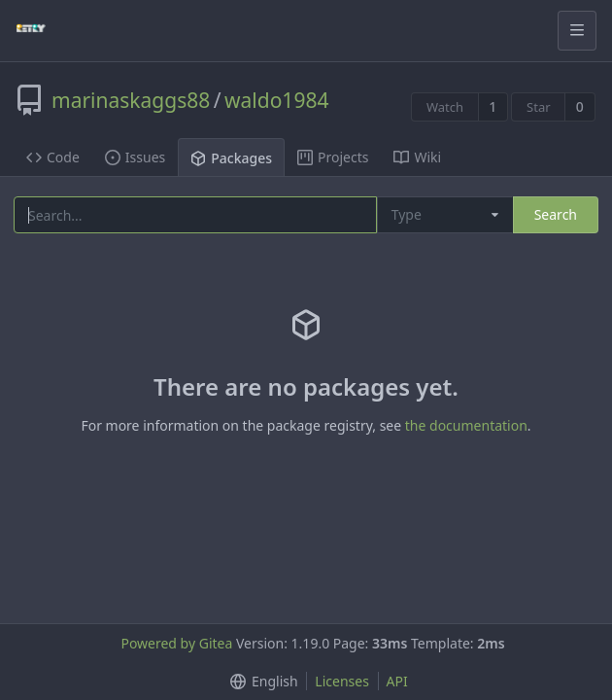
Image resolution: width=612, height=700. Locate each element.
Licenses (342, 681)
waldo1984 (276, 100)
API (397, 681)
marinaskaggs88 (131, 100)
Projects (333, 157)
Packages (231, 158)
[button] (260, 681)
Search (556, 214)
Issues (135, 157)
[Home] (31, 30)
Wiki (417, 157)
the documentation (466, 425)
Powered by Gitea (176, 643)
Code (53, 157)
